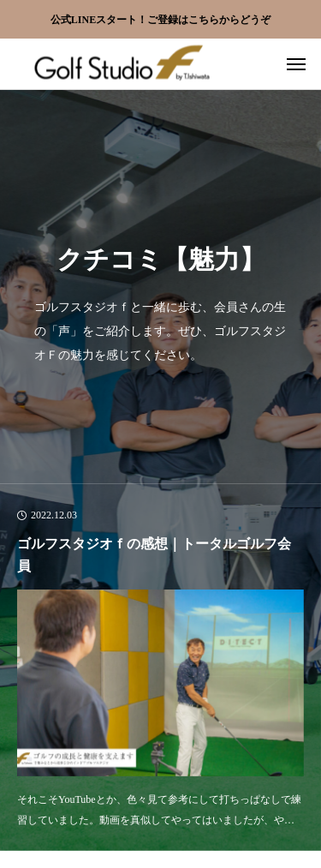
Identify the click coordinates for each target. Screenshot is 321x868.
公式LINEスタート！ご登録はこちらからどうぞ (160, 20)
